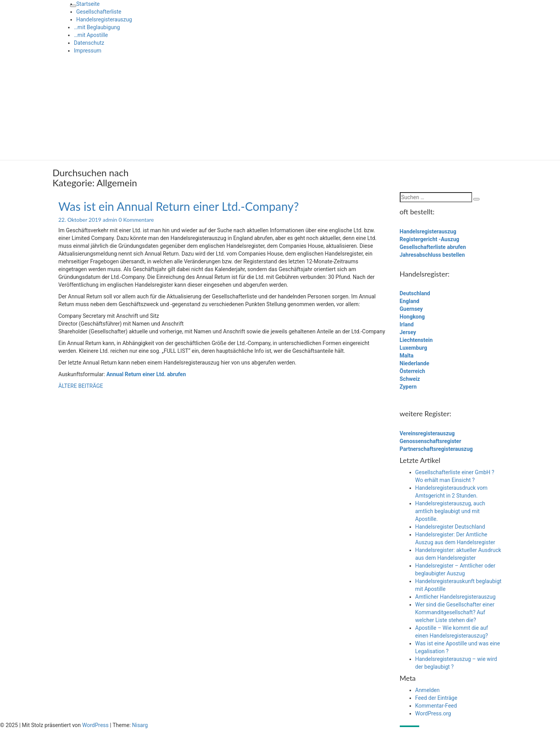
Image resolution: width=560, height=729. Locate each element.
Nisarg (140, 725)
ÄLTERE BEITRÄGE (81, 386)
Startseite (88, 4)
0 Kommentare (136, 220)
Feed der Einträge (436, 698)
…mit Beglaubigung (97, 27)
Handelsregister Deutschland (450, 527)
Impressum (87, 51)
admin (110, 220)
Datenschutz (89, 43)
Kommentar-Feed (436, 706)
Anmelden (428, 690)
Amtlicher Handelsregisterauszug (456, 597)
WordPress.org (433, 713)
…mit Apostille (91, 35)
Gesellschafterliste (99, 12)
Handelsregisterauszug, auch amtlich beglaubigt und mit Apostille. (450, 511)
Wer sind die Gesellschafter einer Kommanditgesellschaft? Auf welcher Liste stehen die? (455, 612)
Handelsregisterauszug (104, 19)
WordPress (95, 725)
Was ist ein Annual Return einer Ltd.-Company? (178, 206)
